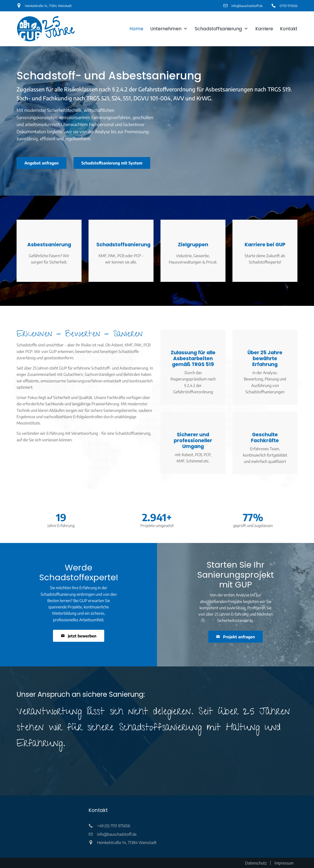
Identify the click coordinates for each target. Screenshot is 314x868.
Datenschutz (256, 863)
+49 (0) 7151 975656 (114, 826)
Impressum (284, 863)
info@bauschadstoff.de (247, 6)
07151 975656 (288, 6)
